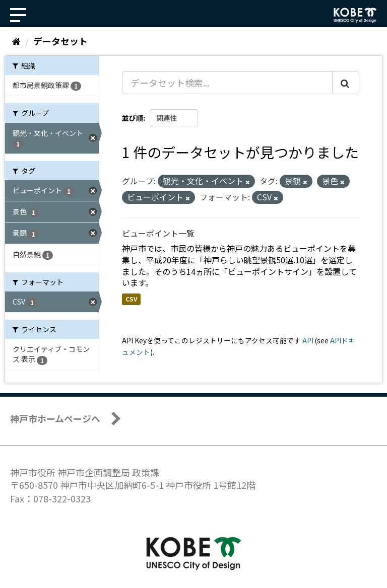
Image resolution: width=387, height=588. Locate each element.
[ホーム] (16, 41)
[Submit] (346, 83)
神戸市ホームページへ (55, 418)
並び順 (133, 118)
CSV (131, 299)
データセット (60, 41)
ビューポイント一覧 (158, 233)
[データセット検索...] (227, 83)
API (308, 340)
